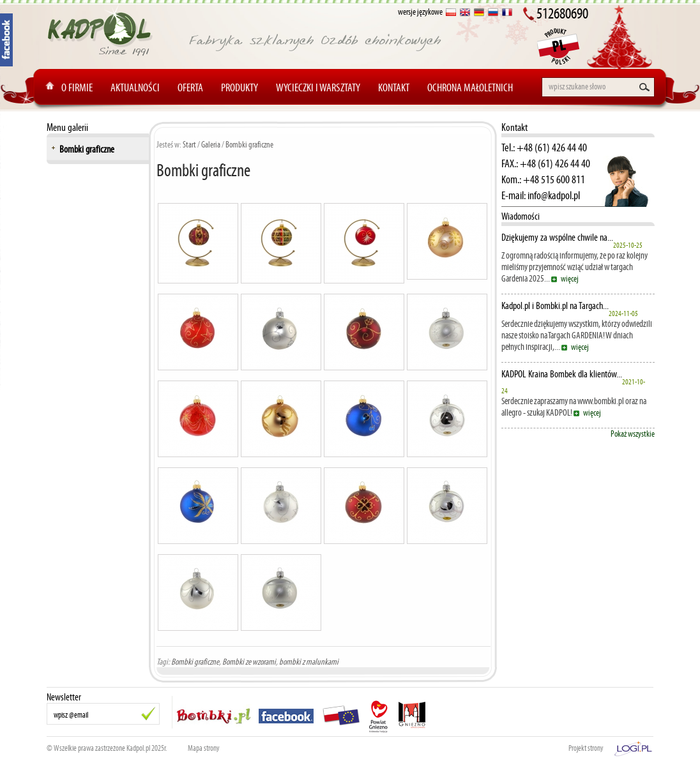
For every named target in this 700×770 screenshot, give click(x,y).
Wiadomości (521, 216)
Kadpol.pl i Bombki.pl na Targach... (555, 306)
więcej (570, 279)
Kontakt (394, 87)
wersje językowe (420, 12)
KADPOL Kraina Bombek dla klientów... (562, 374)
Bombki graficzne (87, 149)
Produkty (240, 87)
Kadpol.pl (138, 748)
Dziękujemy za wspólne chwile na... (557, 238)
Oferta (190, 87)
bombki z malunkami (309, 662)
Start (189, 145)
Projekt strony (586, 748)
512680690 (562, 13)
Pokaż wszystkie (633, 434)
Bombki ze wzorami (249, 662)
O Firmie (77, 87)
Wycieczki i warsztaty (318, 87)
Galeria (211, 145)
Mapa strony (204, 748)
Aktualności (135, 87)
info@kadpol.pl (554, 195)
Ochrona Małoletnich (470, 87)
